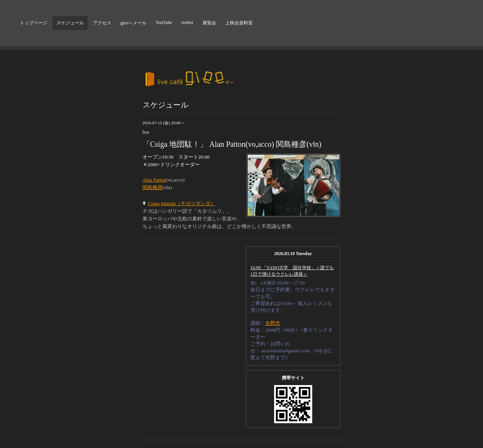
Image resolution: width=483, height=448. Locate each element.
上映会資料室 (239, 23)
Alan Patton (154, 180)
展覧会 (209, 23)
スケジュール (70, 23)
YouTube (164, 22)
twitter (187, 22)
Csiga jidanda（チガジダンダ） (182, 203)
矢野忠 (273, 323)
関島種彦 (152, 187)
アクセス (102, 23)
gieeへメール (133, 23)
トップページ (34, 23)
